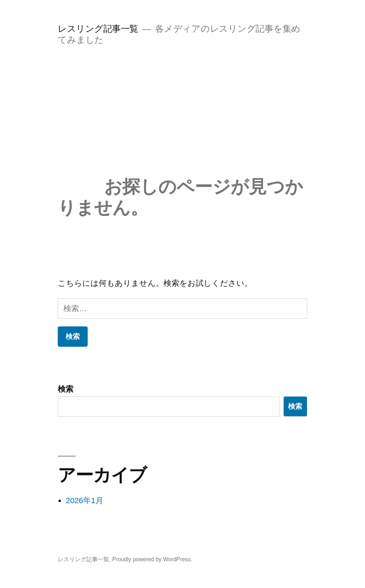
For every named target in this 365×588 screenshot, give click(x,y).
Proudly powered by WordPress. (152, 559)
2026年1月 (84, 501)
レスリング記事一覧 (98, 29)
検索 (66, 389)
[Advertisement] (182, 123)
